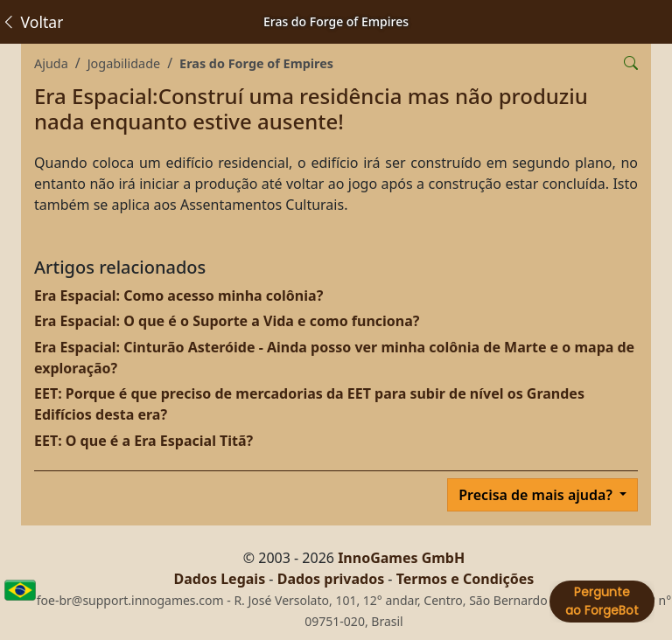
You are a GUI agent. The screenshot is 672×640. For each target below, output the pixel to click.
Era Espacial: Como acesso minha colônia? (178, 296)
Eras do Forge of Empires (256, 63)
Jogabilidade (124, 63)
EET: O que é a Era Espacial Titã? (143, 441)
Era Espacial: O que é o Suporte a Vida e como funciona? (227, 321)
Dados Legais (220, 579)
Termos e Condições (465, 579)
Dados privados (331, 579)
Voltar (32, 22)
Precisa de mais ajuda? (537, 495)
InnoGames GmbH (401, 558)
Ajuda (51, 63)
